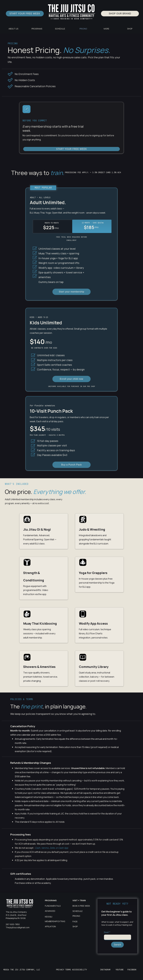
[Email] (117, 937)
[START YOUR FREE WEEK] (25, 14)
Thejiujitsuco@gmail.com (18, 927)
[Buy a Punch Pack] (71, 465)
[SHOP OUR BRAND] (120, 14)
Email (107, 932)
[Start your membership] (71, 292)
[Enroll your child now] (71, 379)
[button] (37, 29)
